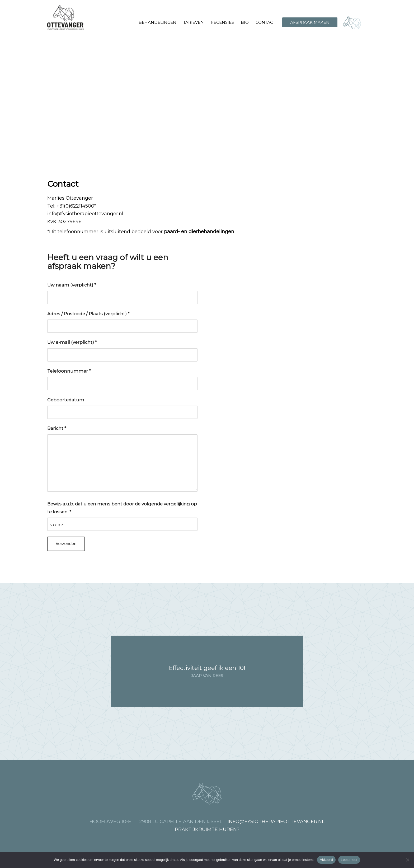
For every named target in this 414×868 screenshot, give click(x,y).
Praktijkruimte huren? (207, 829)
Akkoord (326, 860)
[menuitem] (157, 22)
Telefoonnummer (69, 371)
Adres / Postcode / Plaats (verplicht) (88, 314)
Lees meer (349, 860)
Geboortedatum (66, 400)
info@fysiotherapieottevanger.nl (85, 214)
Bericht (57, 428)
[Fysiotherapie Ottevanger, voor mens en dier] (65, 18)
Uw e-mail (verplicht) (72, 342)
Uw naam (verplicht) (72, 285)
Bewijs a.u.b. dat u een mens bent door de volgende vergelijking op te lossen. (122, 508)
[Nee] (407, 860)
